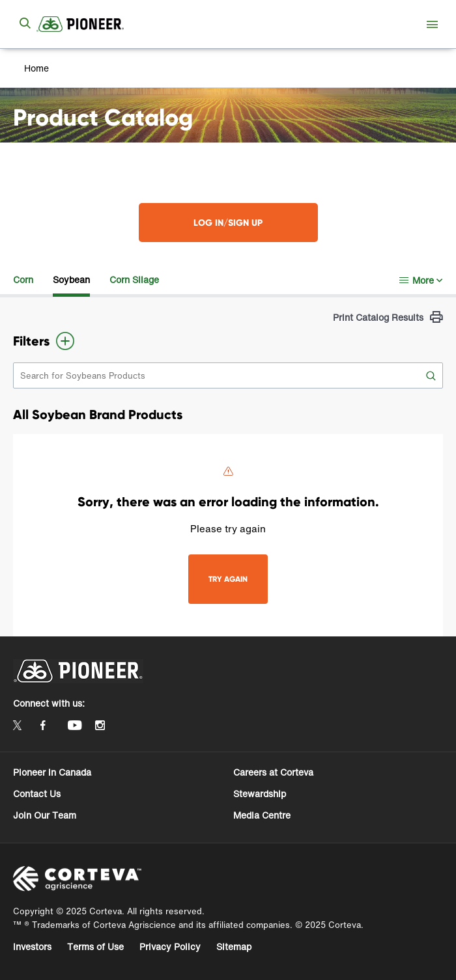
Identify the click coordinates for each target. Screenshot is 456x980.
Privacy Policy (170, 946)
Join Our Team (45, 815)
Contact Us (37, 794)
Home (36, 68)
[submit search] (25, 24)
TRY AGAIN (228, 579)
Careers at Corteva (273, 772)
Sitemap (234, 946)
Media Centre (262, 815)
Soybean (71, 279)
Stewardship (260, 794)
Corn (23, 279)
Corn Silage (134, 279)
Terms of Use (95, 946)
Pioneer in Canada (52, 772)
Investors (32, 946)
